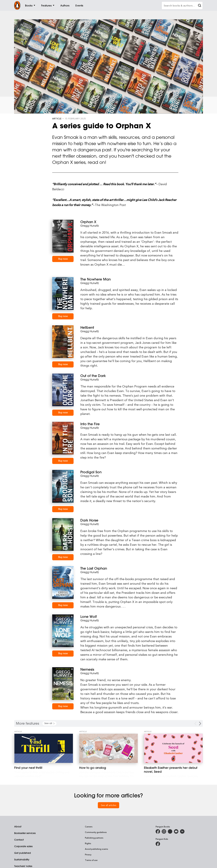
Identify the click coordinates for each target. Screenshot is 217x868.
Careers (89, 827)
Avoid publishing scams (96, 849)
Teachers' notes (23, 866)
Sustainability (22, 860)
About (18, 827)
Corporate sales (23, 846)
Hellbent (87, 327)
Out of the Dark (93, 376)
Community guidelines (96, 832)
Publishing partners (94, 838)
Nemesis (87, 669)
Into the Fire (90, 424)
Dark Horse (89, 520)
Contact (19, 840)
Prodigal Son (91, 472)
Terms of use (91, 860)
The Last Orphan (94, 568)
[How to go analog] (109, 748)
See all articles (109, 805)
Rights (88, 843)
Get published (23, 853)
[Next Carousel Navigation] (200, 724)
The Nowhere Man (96, 279)
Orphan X (88, 222)
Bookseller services (25, 833)
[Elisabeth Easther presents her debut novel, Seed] (173, 748)
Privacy (88, 854)
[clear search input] (200, 6)
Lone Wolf (89, 617)
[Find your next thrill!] (44, 748)
